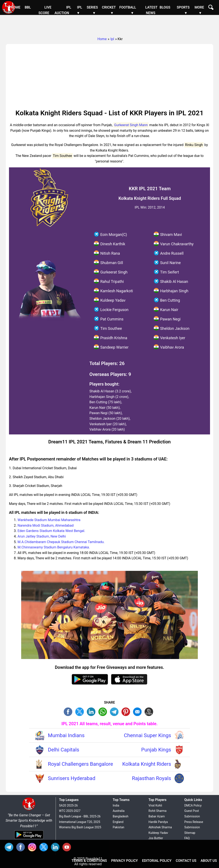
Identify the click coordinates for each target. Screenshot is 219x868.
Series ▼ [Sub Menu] (92, 10)
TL (115, 711)
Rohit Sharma (157, 811)
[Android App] (29, 839)
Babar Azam (157, 816)
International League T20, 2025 (80, 822)
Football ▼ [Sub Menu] (128, 10)
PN (127, 711)
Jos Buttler (156, 838)
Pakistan (118, 827)
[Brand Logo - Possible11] (29, 810)
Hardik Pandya (158, 822)
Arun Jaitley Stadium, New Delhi (42, 536)
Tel (10, 847)
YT (68, 847)
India (116, 805)
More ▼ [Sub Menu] (199, 10)
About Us (209, 861)
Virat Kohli (155, 805)
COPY (150, 711)
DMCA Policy (193, 805)
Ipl (112, 39)
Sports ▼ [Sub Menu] (183, 10)
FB (69, 711)
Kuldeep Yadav (158, 833)
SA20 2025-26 (68, 805)
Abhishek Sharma (160, 827)
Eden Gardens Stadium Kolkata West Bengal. (51, 531)
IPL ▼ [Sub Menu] (79, 10)
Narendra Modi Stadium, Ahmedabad (46, 525)
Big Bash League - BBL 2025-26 (80, 816)
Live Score (45, 10)
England (118, 822)
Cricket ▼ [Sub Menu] (109, 10)
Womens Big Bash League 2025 (80, 827)
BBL (28, 7)
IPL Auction (63, 10)
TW (81, 711)
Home (16, 7)
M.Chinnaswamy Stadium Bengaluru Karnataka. (54, 547)
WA (104, 711)
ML (138, 711)
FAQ (187, 838)
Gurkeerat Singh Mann (131, 125)
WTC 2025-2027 (70, 811)
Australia (119, 811)
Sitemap (190, 833)
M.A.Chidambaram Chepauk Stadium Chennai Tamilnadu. (61, 542)
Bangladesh (121, 816)
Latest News (151, 10)
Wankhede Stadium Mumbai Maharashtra (49, 520)
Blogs (165, 7)
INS (33, 847)
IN (56, 847)
